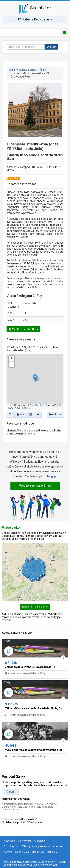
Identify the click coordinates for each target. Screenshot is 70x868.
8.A (25, 313)
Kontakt (8, 852)
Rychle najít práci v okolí (35, 607)
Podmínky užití (11, 846)
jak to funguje (48, 476)
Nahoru (62, 862)
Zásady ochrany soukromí (36, 846)
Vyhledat (51, 47)
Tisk (20, 414)
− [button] (12, 364)
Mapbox (28, 408)
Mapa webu (38, 852)
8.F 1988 (11, 663)
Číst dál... (11, 792)
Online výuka (25, 841)
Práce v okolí (22, 852)
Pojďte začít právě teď (35, 485)
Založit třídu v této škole (23, 329)
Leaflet (11, 405)
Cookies (58, 846)
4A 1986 (11, 746)
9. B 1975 (11, 704)
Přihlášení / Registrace (35, 19)
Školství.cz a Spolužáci (22, 70)
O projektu (40, 841)
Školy (43, 70)
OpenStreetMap (37, 405)
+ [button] (12, 359)
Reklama (52, 852)
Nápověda (9, 841)
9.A (25, 320)
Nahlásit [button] (55, 414)
